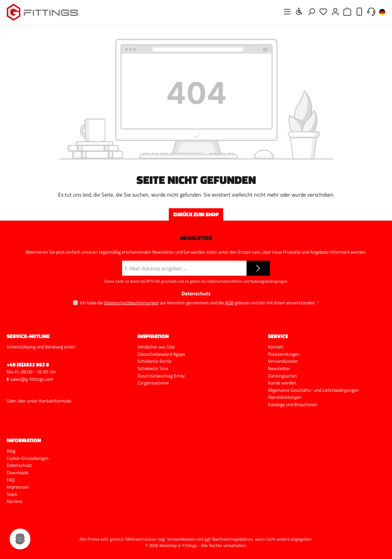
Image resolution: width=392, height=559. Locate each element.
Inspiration (153, 336)
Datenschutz (19, 465)
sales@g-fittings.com (32, 379)
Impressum (18, 487)
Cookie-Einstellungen (28, 458)
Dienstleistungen (285, 397)
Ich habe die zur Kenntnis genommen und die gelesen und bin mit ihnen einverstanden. (200, 303)
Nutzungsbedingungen (269, 281)
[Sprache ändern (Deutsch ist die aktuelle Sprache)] (382, 12)
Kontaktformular (55, 401)
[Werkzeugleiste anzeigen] (299, 11)
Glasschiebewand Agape (161, 354)
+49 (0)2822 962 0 (28, 364)
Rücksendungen (284, 354)
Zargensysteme (153, 383)
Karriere (15, 501)
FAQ (11, 480)
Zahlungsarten (282, 376)
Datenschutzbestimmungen (132, 303)
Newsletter (279, 368)
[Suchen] (311, 12)
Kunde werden (282, 383)
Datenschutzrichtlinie (225, 281)
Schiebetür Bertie (154, 361)
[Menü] (287, 12)
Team (12, 494)
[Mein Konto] (335, 12)
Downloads (18, 473)
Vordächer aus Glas (156, 347)
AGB (229, 303)
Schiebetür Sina (153, 368)
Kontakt (276, 347)
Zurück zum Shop (196, 214)
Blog (11, 451)
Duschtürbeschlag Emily (161, 376)
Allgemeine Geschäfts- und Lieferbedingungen (313, 390)
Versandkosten (283, 361)
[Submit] (258, 268)
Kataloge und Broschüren (293, 404)
